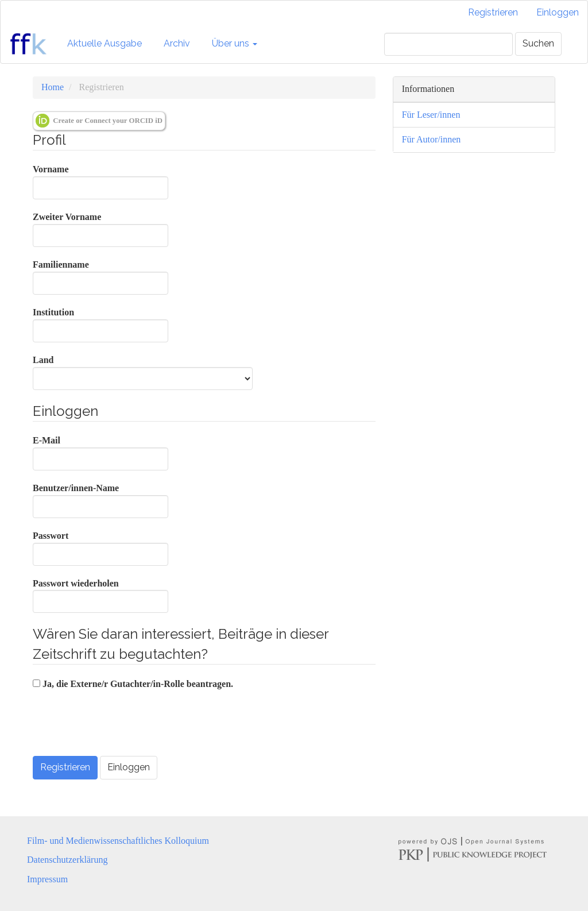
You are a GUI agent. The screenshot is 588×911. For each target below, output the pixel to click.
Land (143, 372)
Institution (100, 325)
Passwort (100, 548)
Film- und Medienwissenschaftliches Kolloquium (118, 841)
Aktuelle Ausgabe (105, 43)
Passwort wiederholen (100, 596)
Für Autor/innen (432, 139)
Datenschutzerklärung (67, 860)
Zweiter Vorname (100, 229)
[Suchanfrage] (448, 44)
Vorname (100, 182)
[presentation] (120, 725)
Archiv (177, 43)
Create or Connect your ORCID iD (99, 121)
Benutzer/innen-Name (100, 501)
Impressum (47, 879)
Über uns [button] (235, 43)
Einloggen (558, 12)
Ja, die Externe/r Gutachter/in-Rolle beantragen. (133, 684)
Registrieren (493, 12)
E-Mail (100, 453)
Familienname (100, 277)
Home (53, 87)
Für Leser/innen (431, 115)
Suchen (538, 43)
